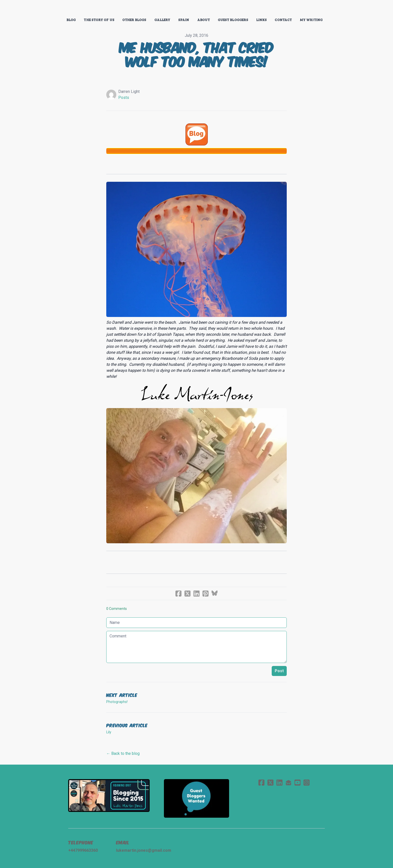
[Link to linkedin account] (279, 783)
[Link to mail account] (288, 783)
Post (279, 671)
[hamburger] (46, 8)
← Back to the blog (123, 753)
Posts (124, 98)
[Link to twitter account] (270, 783)
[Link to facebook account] (261, 783)
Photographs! (117, 702)
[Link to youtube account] (298, 783)
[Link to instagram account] (307, 783)
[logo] (197, 9)
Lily (109, 732)
